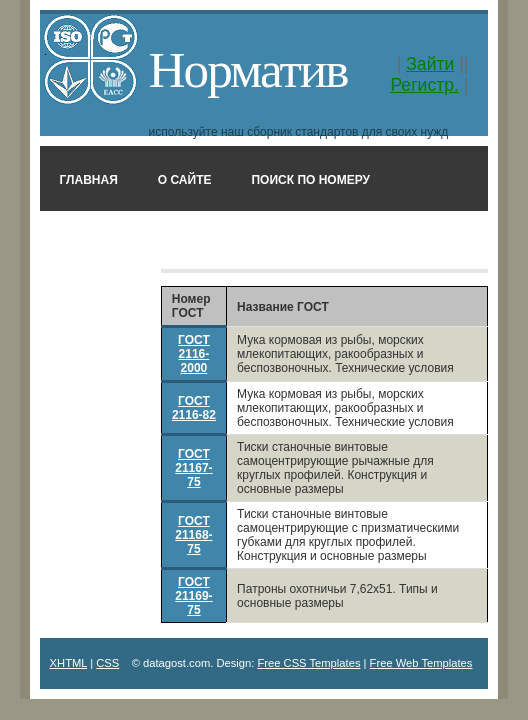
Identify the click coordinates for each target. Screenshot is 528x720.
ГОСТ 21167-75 (193, 468)
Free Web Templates (421, 663)
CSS (107, 663)
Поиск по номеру (310, 180)
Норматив (248, 69)
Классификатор (279, 240)
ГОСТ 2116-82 (194, 408)
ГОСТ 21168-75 (193, 535)
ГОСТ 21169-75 (193, 596)
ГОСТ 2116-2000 (194, 354)
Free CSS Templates (308, 663)
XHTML (69, 663)
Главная (89, 180)
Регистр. (424, 85)
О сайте (185, 180)
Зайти (430, 64)
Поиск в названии (122, 240)
